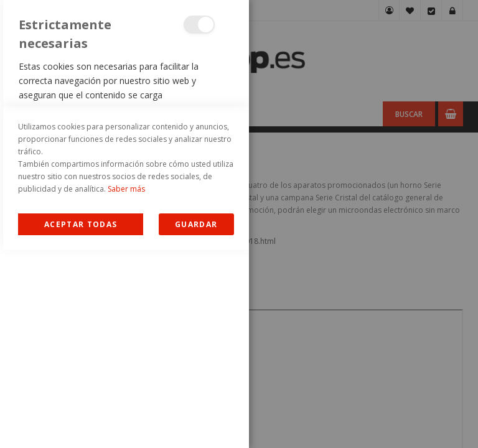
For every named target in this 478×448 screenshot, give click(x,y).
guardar (196, 422)
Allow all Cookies (81, 422)
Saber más (126, 387)
